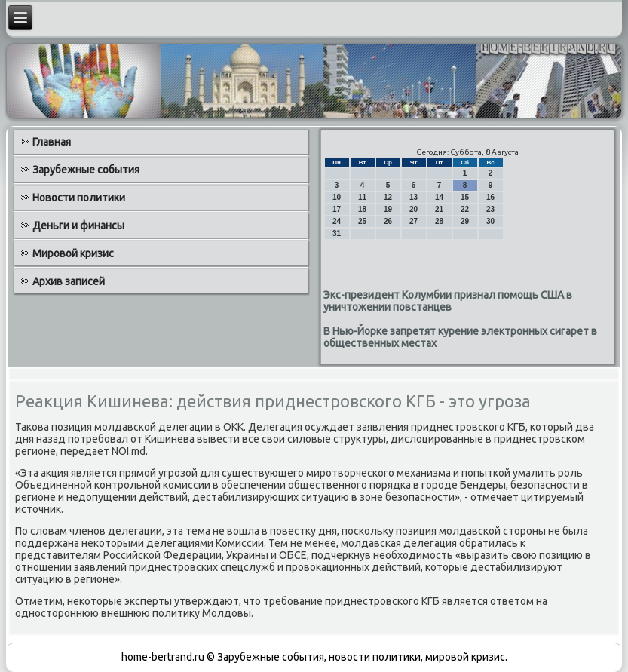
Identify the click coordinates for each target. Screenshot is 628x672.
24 (337, 221)
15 (465, 197)
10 (337, 197)
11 (362, 197)
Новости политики (79, 198)
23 (490, 209)
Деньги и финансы (78, 226)
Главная (52, 142)
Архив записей (69, 281)
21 (439, 209)
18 (362, 209)
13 (414, 197)
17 (337, 209)
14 (439, 197)
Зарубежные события (86, 170)
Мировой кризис (73, 253)
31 (337, 233)
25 (362, 221)
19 (388, 209)
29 (465, 221)
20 (414, 209)
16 (490, 197)
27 (414, 221)
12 (388, 197)
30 (490, 221)
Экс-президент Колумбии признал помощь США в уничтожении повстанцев (448, 301)
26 (388, 221)
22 (465, 209)
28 (439, 221)
